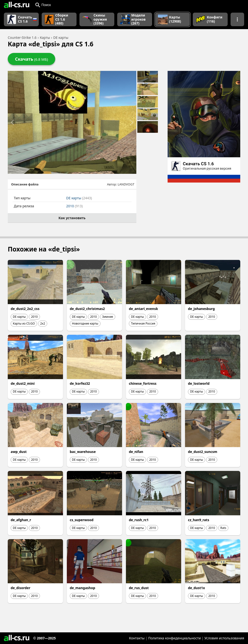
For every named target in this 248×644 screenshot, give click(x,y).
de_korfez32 (80, 383)
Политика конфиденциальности (174, 638)
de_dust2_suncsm (203, 452)
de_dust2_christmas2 (87, 309)
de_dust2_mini (23, 383)
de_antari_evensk (143, 309)
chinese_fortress (143, 383)
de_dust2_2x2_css (25, 309)
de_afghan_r (21, 520)
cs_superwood (82, 520)
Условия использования (224, 638)
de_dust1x (196, 588)
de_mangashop (82, 588)
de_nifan (136, 452)
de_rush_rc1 (139, 520)
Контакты (137, 638)
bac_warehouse (83, 452)
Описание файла (25, 184)
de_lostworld (199, 383)
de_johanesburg (201, 309)
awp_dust (19, 452)
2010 (74, 206)
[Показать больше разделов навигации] (237, 19)
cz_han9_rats (199, 520)
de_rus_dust (139, 588)
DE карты (79, 198)
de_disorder (20, 588)
